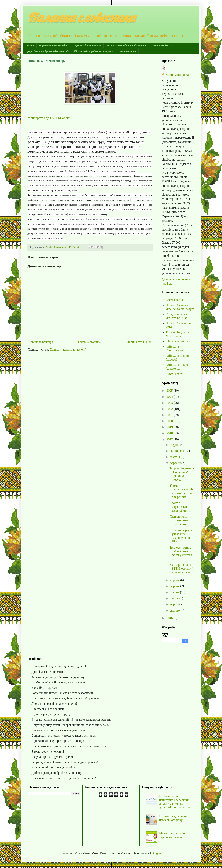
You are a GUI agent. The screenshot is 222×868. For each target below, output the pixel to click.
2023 (170, 403)
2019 (170, 427)
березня (176, 604)
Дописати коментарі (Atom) (68, 349)
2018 (170, 433)
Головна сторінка (89, 342)
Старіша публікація (139, 342)
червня (175, 586)
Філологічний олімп (179, 341)
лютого (175, 610)
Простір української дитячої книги (180, 507)
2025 (170, 391)
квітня (175, 598)
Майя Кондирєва (177, 75)
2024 (170, 397)
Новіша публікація (41, 342)
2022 (170, 409)
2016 (170, 618)
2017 (170, 439)
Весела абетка (175, 300)
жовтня (175, 457)
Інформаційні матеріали (87, 45)
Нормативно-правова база (54, 45)
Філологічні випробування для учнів (94, 51)
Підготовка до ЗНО (163, 45)
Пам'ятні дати (127, 51)
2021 (170, 415)
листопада (177, 451)
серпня (175, 580)
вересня (176, 463)
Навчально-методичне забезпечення (126, 45)
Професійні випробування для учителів (47, 51)
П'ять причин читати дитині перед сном (180, 520)
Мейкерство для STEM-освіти (50, 118)
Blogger (157, 853)
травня (175, 592)
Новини (30, 45)
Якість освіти (175, 374)
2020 (170, 421)
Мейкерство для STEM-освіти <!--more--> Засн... (182, 569)
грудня (175, 445)
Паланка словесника (81, 18)
